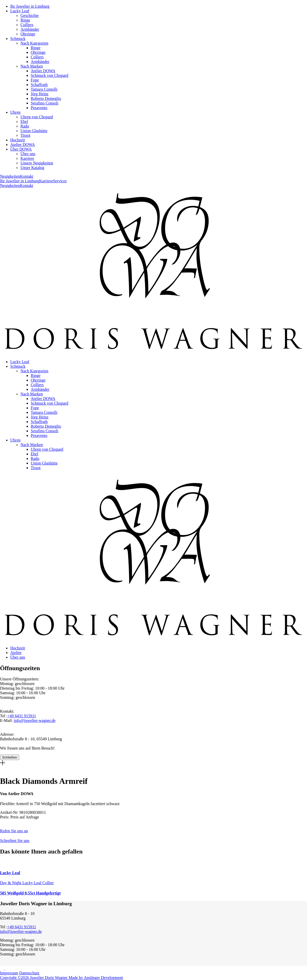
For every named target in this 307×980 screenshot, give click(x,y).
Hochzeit (18, 140)
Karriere (27, 158)
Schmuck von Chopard (50, 75)
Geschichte (30, 15)
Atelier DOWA (43, 71)
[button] (153, 829)
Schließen (10, 757)
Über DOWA (21, 149)
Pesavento (39, 108)
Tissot (25, 135)
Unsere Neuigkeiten (37, 163)
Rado (25, 126)
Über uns (28, 154)
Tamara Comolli (44, 89)
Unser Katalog (32, 168)
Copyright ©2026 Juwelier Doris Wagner (34, 978)
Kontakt (27, 176)
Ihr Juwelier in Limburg (30, 6)
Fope (35, 80)
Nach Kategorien (34, 43)
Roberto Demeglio (46, 98)
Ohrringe (28, 34)
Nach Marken (32, 66)
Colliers (27, 25)
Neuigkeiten (10, 176)
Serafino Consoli (45, 103)
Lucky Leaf (20, 11)
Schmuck (18, 39)
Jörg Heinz (40, 94)
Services (60, 181)
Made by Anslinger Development (96, 978)
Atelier (16, 653)
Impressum (9, 973)
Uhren (15, 112)
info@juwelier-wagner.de (35, 720)
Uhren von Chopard (37, 117)
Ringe (25, 20)
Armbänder (30, 29)
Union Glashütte (34, 131)
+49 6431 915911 (22, 716)
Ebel (24, 122)
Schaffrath (39, 85)
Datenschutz (29, 973)
